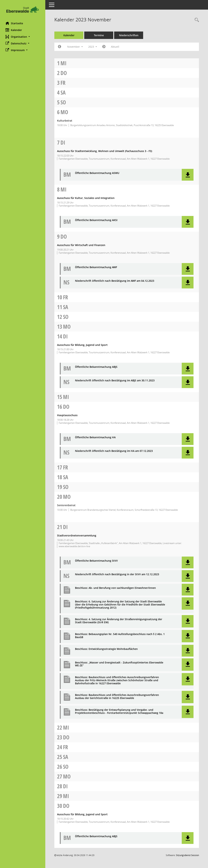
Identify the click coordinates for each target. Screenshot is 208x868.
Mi (64, 63)
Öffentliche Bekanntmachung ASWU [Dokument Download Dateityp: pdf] (97, 173)
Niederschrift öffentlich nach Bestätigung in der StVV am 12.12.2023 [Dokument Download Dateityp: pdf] (117, 574)
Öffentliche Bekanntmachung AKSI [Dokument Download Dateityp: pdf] (96, 220)
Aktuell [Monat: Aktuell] (115, 47)
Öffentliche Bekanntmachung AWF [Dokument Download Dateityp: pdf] (96, 267)
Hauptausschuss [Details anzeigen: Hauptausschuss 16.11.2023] (67, 415)
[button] (23, 37)
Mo (64, 112)
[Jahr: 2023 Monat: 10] (60, 47)
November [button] (75, 47)
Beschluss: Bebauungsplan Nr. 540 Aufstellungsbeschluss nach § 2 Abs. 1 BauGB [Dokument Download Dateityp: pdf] (120, 636)
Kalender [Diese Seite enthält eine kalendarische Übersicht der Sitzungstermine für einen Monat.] (14, 30)
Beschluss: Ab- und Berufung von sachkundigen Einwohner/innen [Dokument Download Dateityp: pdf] (115, 588)
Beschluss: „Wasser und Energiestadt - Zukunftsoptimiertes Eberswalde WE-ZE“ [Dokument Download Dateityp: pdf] (119, 664)
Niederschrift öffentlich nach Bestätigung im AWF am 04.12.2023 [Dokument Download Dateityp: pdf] (115, 281)
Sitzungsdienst (187, 855)
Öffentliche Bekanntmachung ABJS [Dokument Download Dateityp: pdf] (96, 367)
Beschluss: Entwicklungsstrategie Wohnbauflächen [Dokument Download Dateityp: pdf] (106, 649)
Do (64, 73)
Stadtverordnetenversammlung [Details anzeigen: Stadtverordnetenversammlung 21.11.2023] (77, 535)
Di (63, 142)
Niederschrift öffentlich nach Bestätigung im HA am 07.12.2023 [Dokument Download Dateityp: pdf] (114, 451)
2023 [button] (93, 47)
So (63, 102)
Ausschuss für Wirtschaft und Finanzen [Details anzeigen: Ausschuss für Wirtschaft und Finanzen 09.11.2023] (81, 245)
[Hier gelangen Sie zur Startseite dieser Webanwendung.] (23, 10)
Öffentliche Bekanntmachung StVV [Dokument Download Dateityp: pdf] (96, 561)
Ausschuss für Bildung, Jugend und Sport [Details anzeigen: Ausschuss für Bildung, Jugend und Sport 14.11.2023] (82, 345)
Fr (63, 83)
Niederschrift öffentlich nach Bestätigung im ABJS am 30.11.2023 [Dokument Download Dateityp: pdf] (115, 381)
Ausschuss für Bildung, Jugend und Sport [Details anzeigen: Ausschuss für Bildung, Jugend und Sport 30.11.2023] (82, 814)
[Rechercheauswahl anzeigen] (196, 20)
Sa (63, 92)
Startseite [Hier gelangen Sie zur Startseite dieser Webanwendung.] (14, 23)
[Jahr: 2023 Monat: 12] (104, 47)
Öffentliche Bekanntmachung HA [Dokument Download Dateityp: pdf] (95, 437)
